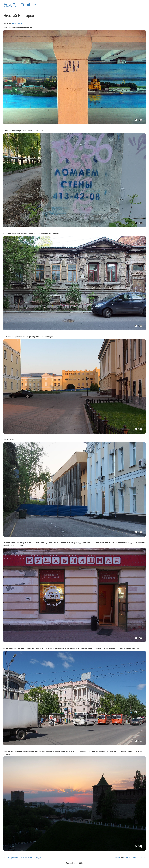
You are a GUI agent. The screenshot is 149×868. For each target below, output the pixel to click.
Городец (38, 858)
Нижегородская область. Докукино (19, 858)
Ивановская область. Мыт (133, 858)
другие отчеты (18, 24)
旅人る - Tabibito (20, 5)
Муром (118, 858)
